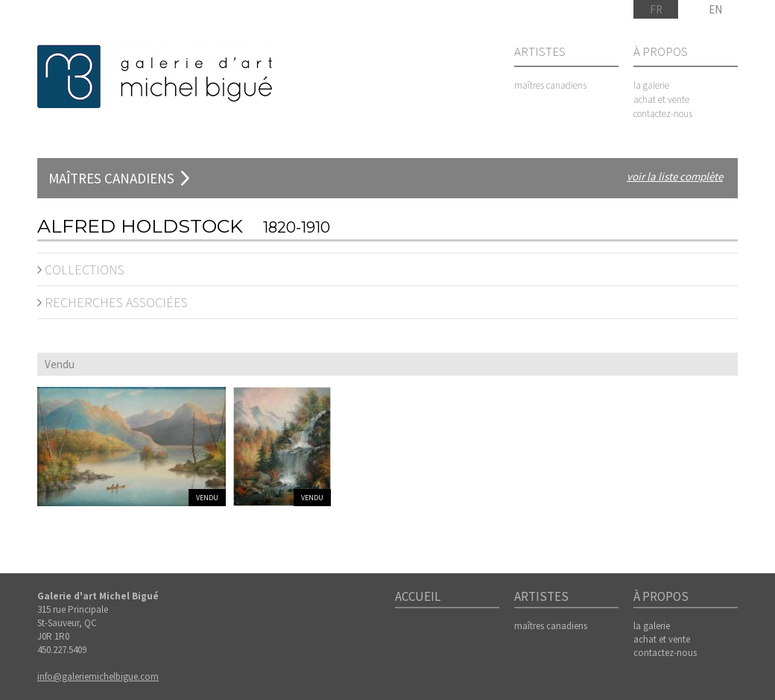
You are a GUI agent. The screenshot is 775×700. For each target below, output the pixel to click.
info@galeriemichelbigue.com (98, 677)
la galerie (651, 85)
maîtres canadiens (550, 85)
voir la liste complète (675, 176)
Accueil (418, 597)
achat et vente (661, 100)
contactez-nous (663, 114)
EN (715, 9)
